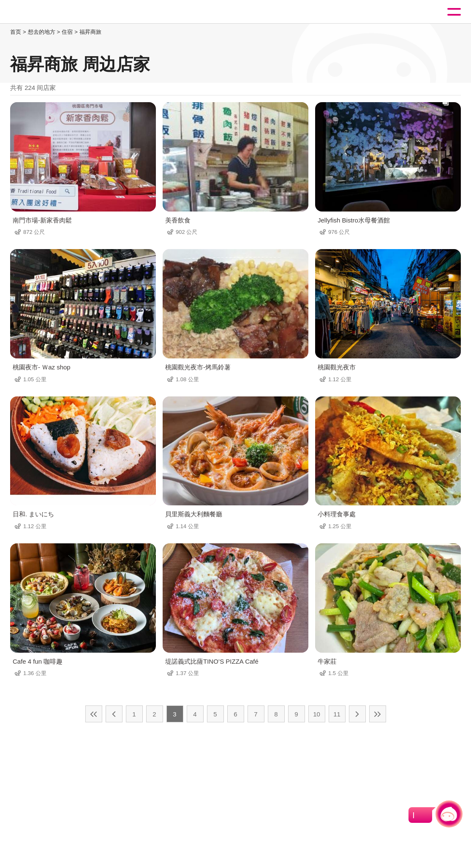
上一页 (114, 714)
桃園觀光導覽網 (41, 12)
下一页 (357, 714)
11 (337, 714)
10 (317, 714)
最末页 (378, 714)
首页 (16, 32)
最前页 (94, 714)
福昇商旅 (90, 32)
